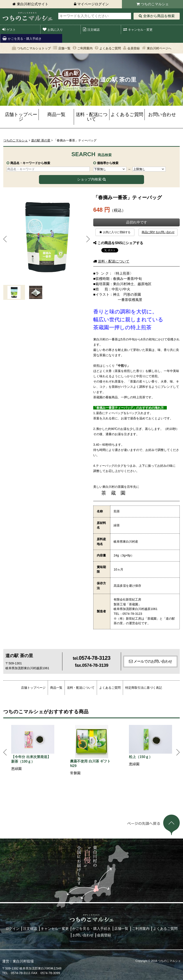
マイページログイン (93, 4)
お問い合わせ (162, 114)
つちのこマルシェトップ (34, 48)
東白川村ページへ (159, 48)
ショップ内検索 (89, 179)
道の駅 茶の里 (41, 140)
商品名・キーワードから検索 (30, 163)
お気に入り (55, 30)
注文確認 (93, 30)
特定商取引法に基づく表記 (144, 688)
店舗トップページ (21, 117)
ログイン (12, 929)
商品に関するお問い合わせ (158, 232)
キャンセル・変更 (140, 30)
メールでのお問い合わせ (153, 661)
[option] (33, 748)
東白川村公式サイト (33, 4)
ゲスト (11, 30)
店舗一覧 (64, 48)
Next (88, 239)
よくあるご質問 (110, 48)
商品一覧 (56, 114)
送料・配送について (92, 117)
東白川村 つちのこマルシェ (27, 17)
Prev (5, 239)
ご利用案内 (85, 48)
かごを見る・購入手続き (25, 39)
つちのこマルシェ (155, 4)
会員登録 (134, 48)
